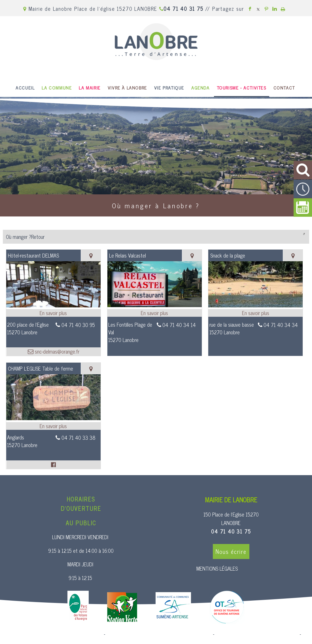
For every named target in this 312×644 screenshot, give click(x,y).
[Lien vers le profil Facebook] (53, 465)
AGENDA (200, 88)
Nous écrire (231, 551)
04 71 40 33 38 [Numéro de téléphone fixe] (78, 437)
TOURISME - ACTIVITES (242, 88)
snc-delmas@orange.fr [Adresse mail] (56, 351)
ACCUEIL (25, 88)
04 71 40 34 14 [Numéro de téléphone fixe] (179, 325)
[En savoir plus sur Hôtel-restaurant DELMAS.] (53, 313)
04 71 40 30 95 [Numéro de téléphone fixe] (78, 325)
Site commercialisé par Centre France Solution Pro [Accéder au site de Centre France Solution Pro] (57, 634)
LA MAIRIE (90, 88)
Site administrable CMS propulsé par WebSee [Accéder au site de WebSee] (257, 634)
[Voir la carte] (91, 255)
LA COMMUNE (57, 88)
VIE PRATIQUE (169, 88)
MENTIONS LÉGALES (217, 568)
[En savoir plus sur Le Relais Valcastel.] (155, 313)
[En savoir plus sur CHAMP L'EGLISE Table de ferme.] (53, 426)
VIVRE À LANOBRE (127, 88)
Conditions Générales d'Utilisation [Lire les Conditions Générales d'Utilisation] (156, 639)
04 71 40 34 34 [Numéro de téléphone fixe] (281, 325)
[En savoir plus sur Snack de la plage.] (255, 313)
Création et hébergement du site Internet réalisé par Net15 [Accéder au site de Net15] (159, 634)
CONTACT (284, 88)
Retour (304, 234)
